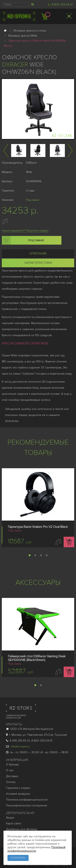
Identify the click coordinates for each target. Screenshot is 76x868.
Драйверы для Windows (22, 829)
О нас (10, 770)
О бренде (12, 764)
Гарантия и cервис (18, 788)
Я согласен (18, 858)
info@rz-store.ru (18, 746)
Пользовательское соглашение (27, 805)
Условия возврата (18, 794)
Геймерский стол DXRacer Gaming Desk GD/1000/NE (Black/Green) (37, 658)
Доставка (12, 776)
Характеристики (38, 263)
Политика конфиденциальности (27, 800)
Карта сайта (13, 823)
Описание (38, 254)
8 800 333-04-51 (62, 5)
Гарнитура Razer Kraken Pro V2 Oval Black (38, 527)
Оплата (11, 782)
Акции (10, 818)
